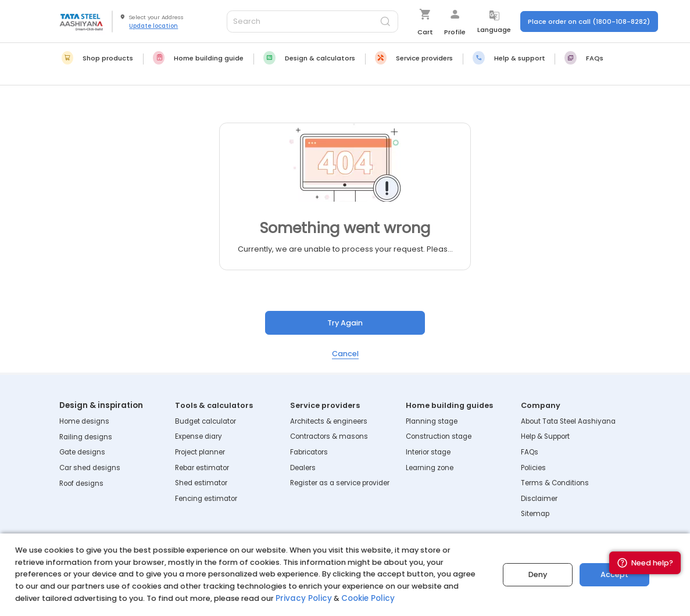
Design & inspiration (100, 405)
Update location (153, 25)
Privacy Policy (301, 598)
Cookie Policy (361, 598)
